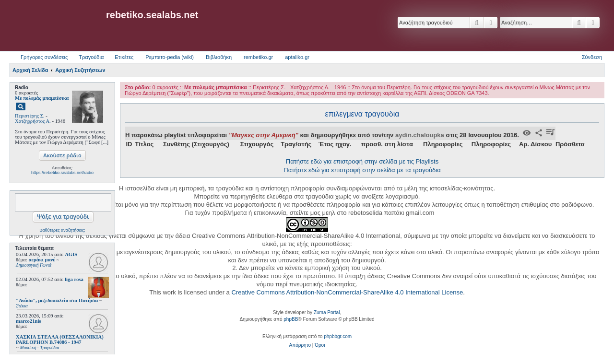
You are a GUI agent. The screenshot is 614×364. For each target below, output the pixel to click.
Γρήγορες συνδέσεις (44, 57)
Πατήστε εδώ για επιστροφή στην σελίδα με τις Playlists (362, 161)
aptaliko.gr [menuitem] (297, 57)
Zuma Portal (327, 312)
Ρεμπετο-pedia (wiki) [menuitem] (170, 57)
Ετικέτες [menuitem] (124, 57)
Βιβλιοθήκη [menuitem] (219, 57)
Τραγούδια (91, 57)
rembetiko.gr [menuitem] (258, 57)
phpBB (291, 319)
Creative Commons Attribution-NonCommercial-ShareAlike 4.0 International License (347, 292)
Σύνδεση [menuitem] (592, 57)
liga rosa (74, 279)
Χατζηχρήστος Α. (33, 121)
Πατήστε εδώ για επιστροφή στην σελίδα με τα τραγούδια (362, 170)
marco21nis (29, 321)
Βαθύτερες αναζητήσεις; (62, 230)
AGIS (71, 254)
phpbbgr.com (338, 336)
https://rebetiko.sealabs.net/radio (62, 173)
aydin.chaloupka (420, 135)
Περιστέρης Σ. (30, 116)
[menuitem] (300, 345)
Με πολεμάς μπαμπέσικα (42, 98)
